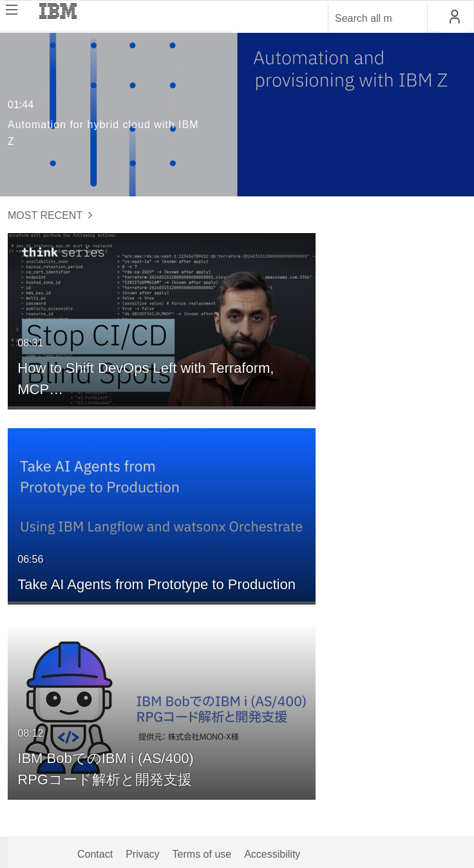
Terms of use (202, 854)
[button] (454, 17)
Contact (95, 854)
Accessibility (272, 854)
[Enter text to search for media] (364, 19)
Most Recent (50, 215)
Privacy (142, 854)
